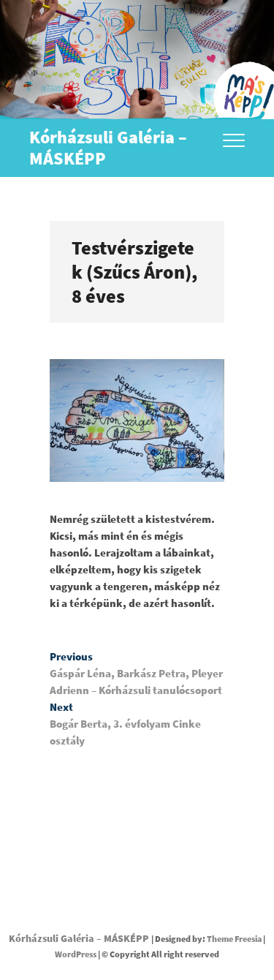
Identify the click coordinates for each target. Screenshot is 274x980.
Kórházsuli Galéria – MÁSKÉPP (108, 148)
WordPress (76, 954)
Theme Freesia (234, 939)
